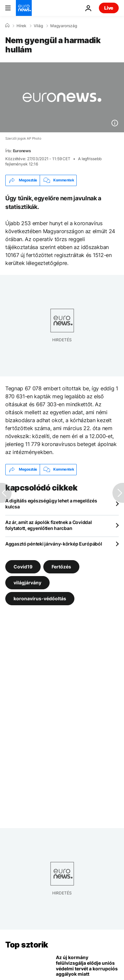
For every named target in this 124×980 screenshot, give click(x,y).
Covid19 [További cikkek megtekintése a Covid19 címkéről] (23, 567)
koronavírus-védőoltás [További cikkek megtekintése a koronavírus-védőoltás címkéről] (40, 598)
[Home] (7, 26)
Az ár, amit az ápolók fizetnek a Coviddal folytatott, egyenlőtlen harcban (49, 525)
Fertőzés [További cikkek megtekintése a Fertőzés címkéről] (61, 567)
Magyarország (64, 26)
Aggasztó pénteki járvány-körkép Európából (54, 544)
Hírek (21, 26)
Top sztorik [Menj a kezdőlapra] (27, 945)
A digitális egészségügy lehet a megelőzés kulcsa (51, 504)
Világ (38, 26)
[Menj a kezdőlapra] (24, 8)
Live (109, 8)
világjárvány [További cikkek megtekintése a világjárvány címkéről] (27, 583)
